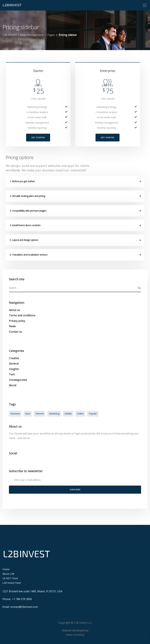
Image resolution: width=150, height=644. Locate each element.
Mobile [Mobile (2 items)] (68, 414)
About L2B (8, 574)
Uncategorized (18, 380)
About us (14, 310)
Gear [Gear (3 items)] (28, 414)
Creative (14, 358)
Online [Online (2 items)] (80, 414)
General (14, 364)
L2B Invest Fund (12, 583)
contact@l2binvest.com (24, 607)
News (12, 326)
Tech (12, 374)
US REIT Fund (10, 578)
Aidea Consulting (75, 635)
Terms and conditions (22, 315)
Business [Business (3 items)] (15, 414)
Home (6, 569)
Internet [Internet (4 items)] (39, 414)
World (13, 385)
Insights (14, 369)
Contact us (15, 332)
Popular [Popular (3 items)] (93, 414)
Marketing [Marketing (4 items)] (54, 414)
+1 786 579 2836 (22, 599)
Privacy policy (17, 321)
